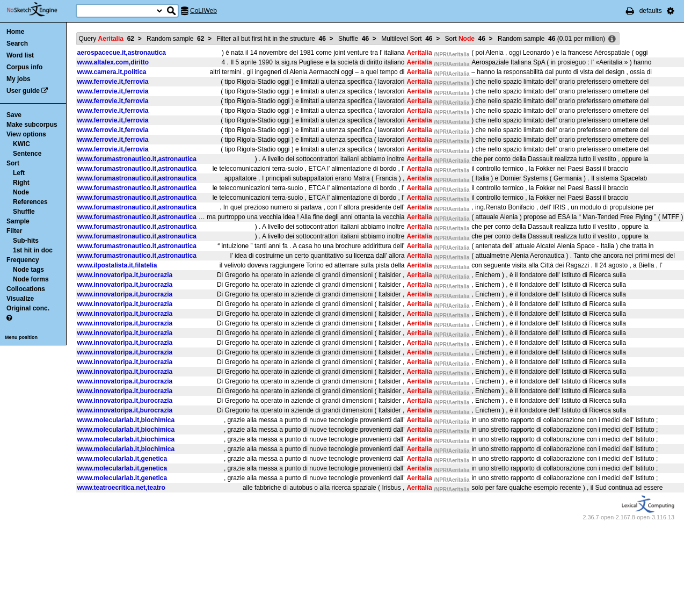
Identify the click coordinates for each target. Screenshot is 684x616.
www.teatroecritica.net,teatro (121, 488)
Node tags (28, 270)
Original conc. (28, 308)
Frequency (23, 260)
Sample (18, 221)
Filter (14, 231)
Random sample (175, 39)
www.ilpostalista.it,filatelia (117, 265)
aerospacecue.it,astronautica (122, 53)
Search (17, 44)
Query (107, 39)
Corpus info (24, 67)
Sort (13, 163)
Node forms (31, 279)
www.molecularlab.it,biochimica (126, 420)
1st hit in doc (33, 250)
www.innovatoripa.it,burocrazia (125, 275)
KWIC (21, 144)
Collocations (26, 289)
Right (21, 183)
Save (14, 115)
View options (26, 134)
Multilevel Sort (407, 39)
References (30, 202)
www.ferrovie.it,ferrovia (113, 82)
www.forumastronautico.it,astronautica (137, 159)
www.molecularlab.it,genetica (122, 459)
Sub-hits (26, 241)
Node (21, 192)
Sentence (27, 154)
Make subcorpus (32, 125)
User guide (23, 91)
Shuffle (24, 212)
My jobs (19, 79)
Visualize (20, 299)
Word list (20, 55)
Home (15, 32)
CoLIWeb (203, 11)
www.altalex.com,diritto (113, 62)
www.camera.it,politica (112, 72)
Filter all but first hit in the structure (271, 39)
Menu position (21, 337)
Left (19, 173)
